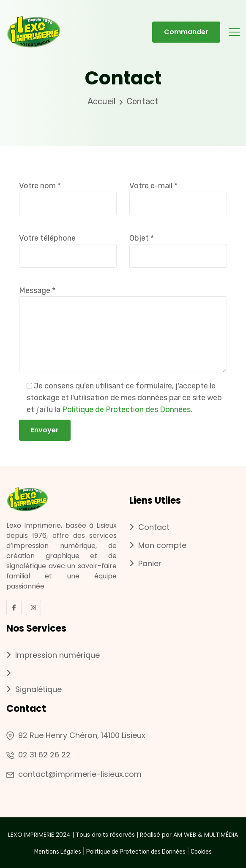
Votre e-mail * (178, 194)
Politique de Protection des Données (136, 852)
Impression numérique (53, 655)
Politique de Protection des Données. (127, 410)
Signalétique (34, 690)
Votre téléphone (68, 247)
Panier (145, 564)
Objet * (178, 247)
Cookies (201, 852)
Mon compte (158, 546)
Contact (149, 528)
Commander (186, 32)
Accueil (101, 101)
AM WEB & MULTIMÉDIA (206, 835)
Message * (123, 330)
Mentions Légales (58, 852)
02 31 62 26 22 (44, 755)
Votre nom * (68, 194)
